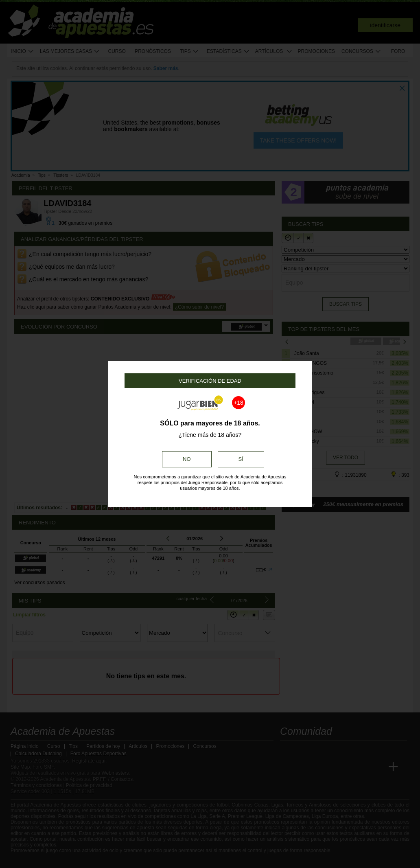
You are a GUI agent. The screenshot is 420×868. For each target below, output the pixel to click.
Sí (241, 459)
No (187, 459)
